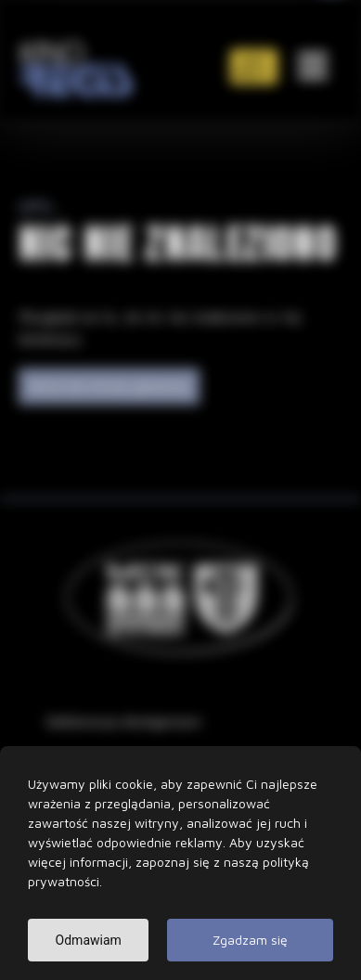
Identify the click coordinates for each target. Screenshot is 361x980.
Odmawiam (89, 949)
